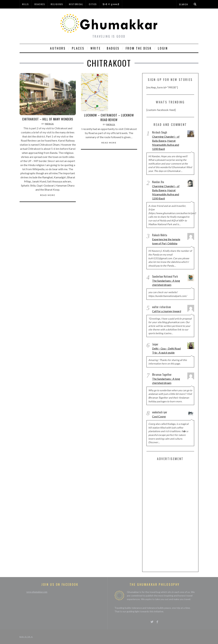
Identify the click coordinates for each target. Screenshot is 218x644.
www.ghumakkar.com (37, 592)
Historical (76, 4)
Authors (58, 48)
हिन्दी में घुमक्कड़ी (111, 4)
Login (163, 48)
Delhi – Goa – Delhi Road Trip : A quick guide (166, 350)
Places (78, 48)
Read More (48, 195)
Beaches (40, 4)
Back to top (26, 637)
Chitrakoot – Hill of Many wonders (48, 119)
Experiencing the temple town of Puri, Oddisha (166, 241)
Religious (57, 4)
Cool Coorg (159, 416)
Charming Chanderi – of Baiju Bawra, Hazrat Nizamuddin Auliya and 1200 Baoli (166, 143)
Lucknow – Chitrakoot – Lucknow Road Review (109, 117)
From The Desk (139, 48)
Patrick (49, 124)
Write (96, 48)
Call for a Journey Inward (167, 311)
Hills (25, 4)
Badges (113, 48)
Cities (93, 4)
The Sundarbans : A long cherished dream (166, 283)
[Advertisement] (172, 516)
